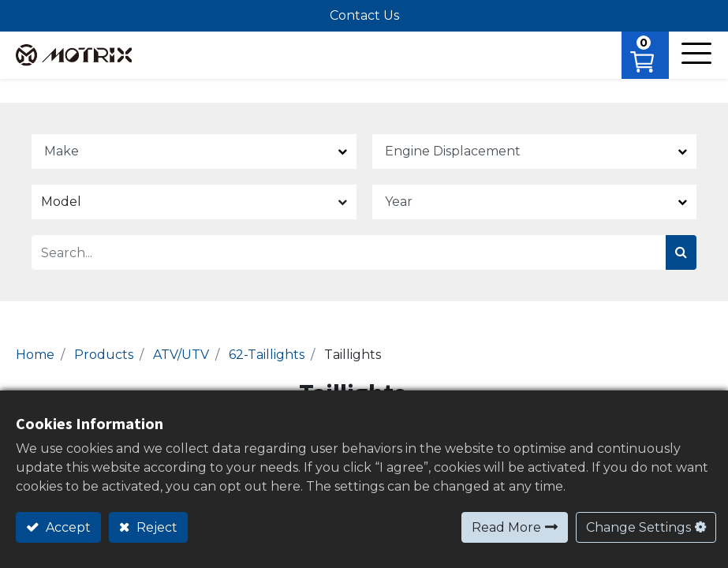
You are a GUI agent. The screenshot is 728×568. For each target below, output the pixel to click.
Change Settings (638, 527)
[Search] (681, 252)
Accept (67, 527)
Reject (155, 527)
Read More (506, 527)
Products (104, 355)
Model (61, 202)
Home (35, 355)
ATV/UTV (181, 355)
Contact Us (364, 15)
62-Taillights (267, 355)
